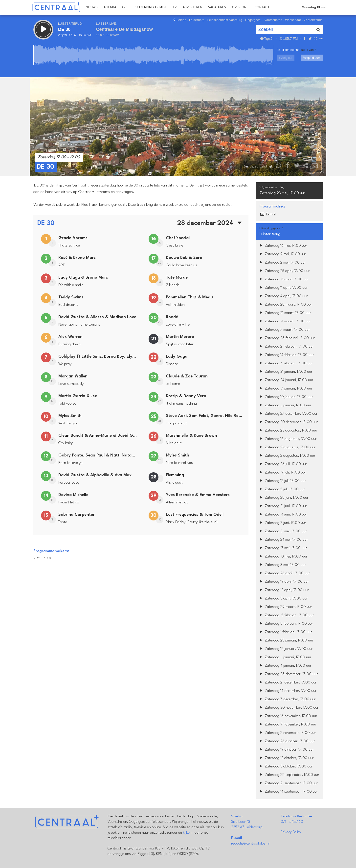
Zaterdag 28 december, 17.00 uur (288, 674)
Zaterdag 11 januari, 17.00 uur (285, 657)
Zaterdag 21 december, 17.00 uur (287, 683)
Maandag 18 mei (314, 7)
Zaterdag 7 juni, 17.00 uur (282, 523)
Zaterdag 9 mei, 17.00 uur (282, 254)
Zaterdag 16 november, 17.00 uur (288, 716)
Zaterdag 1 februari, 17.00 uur (285, 632)
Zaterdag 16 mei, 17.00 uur (283, 246)
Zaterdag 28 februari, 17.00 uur (287, 338)
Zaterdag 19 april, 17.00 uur (284, 582)
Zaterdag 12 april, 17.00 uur (283, 590)
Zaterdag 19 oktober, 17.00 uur (286, 750)
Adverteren (192, 7)
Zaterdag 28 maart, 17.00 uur (285, 305)
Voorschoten (273, 20)
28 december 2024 (211, 223)
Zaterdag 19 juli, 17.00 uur (282, 473)
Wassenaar (293, 20)
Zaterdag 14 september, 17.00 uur (288, 792)
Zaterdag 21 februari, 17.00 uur (286, 347)
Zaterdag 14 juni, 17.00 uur (283, 515)
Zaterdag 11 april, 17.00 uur (283, 288)
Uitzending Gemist (151, 7)
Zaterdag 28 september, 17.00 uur (289, 775)
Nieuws (92, 7)
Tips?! (266, 39)
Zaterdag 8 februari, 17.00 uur (286, 624)
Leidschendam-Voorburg (225, 20)
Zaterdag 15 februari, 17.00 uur (286, 615)
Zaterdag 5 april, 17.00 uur (283, 599)
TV (175, 7)
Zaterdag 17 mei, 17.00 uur (283, 548)
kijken (187, 833)
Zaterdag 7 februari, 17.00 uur (286, 363)
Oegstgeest (253, 20)
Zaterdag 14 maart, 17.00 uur (285, 321)
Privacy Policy (291, 832)
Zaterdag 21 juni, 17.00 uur (283, 506)
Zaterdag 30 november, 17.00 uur (288, 708)
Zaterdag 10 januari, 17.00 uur (286, 397)
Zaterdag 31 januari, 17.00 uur (285, 372)
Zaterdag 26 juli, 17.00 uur (283, 464)
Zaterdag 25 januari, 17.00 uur (286, 641)
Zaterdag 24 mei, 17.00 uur (283, 540)
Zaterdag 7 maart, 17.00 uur (284, 330)
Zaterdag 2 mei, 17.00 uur (282, 263)
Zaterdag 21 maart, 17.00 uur (285, 313)
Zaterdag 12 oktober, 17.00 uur (286, 758)
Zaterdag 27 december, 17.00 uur (288, 414)
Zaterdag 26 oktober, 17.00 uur (287, 741)
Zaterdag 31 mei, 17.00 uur (283, 531)
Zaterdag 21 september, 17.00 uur (288, 783)
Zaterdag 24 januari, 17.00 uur (286, 380)
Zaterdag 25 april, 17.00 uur (284, 271)
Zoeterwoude (313, 20)
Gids (126, 7)
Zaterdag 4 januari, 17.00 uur (285, 666)
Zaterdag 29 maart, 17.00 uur (285, 607)
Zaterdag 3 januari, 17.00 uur (285, 405)
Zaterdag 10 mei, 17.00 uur (283, 557)
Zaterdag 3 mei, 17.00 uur (282, 565)
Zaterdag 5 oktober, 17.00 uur (285, 767)
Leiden (181, 20)
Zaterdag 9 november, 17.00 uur (287, 725)
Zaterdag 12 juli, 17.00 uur (282, 481)
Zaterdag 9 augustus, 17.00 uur (287, 447)
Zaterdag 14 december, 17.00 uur (287, 691)
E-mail (268, 215)
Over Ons (240, 7)
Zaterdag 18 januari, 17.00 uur (285, 649)
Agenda (110, 7)
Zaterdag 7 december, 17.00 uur (287, 699)
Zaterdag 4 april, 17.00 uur (283, 296)
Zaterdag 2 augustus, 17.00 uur (287, 456)
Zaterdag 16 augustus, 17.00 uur (287, 439)
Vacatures (217, 7)
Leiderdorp (197, 20)
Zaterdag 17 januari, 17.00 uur (285, 389)
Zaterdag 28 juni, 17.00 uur (283, 498)
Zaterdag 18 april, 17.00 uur (284, 279)
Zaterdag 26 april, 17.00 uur (284, 573)
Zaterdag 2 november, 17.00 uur (287, 733)
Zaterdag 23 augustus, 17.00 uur (288, 431)
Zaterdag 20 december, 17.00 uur (288, 422)
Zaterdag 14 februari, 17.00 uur (286, 355)
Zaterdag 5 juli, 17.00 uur (282, 489)
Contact (262, 7)
